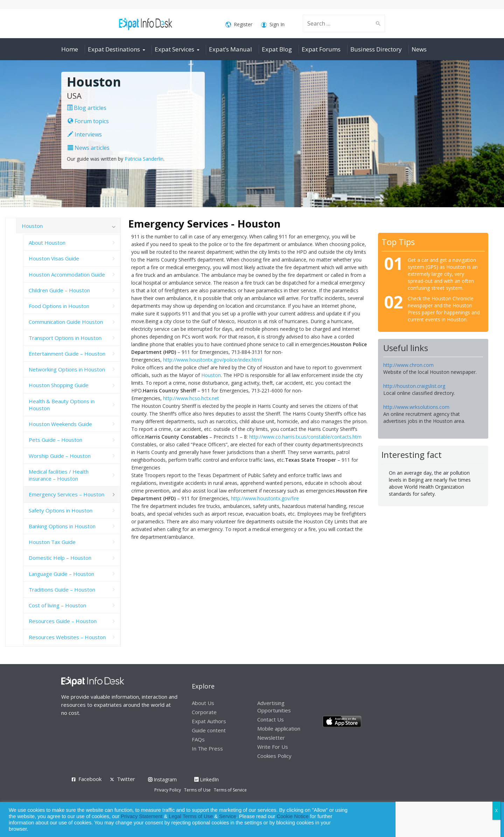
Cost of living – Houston (57, 605)
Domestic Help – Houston (60, 558)
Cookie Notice (293, 816)
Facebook (90, 779)
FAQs (198, 739)
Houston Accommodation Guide (67, 274)
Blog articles (87, 108)
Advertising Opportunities (274, 707)
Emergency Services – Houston (66, 494)
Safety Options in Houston (61, 510)
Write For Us (273, 747)
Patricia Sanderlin (144, 159)
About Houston (47, 243)
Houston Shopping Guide (59, 385)
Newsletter (271, 738)
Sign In (273, 25)
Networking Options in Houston (67, 369)
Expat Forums (321, 49)
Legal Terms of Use (191, 816)
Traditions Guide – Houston (62, 590)
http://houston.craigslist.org (414, 386)
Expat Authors (209, 721)
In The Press (207, 748)
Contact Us (271, 719)
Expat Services (174, 49)
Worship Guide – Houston (60, 456)
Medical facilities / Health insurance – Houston (59, 475)
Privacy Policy (168, 790)
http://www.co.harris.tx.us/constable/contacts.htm (305, 437)
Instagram (162, 779)
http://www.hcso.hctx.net (191, 398)
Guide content (209, 730)
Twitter (126, 779)
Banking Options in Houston (62, 526)
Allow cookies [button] (449, 820)
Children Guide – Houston (59, 290)
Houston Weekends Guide (60, 424)
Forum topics (88, 121)
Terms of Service (230, 790)
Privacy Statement (142, 816)
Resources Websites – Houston (67, 637)
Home (70, 49)
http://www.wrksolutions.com (416, 407)
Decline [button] (480, 820)
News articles (89, 148)
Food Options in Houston (59, 306)
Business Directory (376, 49)
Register (239, 25)
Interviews (85, 134)
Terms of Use (197, 790)
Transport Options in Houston (65, 338)
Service (228, 816)
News (419, 49)
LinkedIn (206, 779)
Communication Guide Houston (66, 322)
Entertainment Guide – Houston (67, 354)
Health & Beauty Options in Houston (62, 405)
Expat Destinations (114, 49)
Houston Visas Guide (54, 258)
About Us (203, 703)
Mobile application (279, 728)
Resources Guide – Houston (63, 621)
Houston (211, 375)
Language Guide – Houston (61, 574)
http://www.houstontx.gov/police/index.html (212, 360)
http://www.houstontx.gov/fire (265, 498)
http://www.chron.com (408, 365)
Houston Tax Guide (52, 542)
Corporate (204, 712)
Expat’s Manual (230, 49)
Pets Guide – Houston (55, 440)
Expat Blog (277, 49)
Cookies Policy (274, 756)
